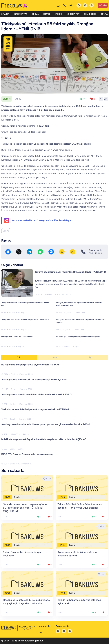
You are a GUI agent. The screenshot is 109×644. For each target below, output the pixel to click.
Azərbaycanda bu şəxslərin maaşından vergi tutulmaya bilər (34, 379)
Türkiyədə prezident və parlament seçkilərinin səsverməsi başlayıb (80, 321)
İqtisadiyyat (21, 14)
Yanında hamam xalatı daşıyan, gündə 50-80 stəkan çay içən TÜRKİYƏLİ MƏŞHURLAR (25, 508)
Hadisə (58, 14)
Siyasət (5, 14)
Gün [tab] (19, 357)
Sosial (35, 14)
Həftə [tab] (54, 357)
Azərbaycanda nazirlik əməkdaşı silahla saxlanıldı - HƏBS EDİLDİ (37, 394)
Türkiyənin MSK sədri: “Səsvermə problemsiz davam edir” (26, 319)
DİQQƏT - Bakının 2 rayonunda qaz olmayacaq (27, 454)
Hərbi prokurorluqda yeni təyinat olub (17, 336)
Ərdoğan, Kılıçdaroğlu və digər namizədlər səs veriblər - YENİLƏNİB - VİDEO (79, 304)
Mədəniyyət (73, 14)
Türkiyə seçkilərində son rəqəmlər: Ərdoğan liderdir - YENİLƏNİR (70, 272)
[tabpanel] (54, 414)
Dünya (104, 14)
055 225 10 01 (96, 253)
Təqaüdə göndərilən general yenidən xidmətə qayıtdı (78, 336)
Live (103, 5)
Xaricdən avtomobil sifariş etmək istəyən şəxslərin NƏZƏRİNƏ (35, 409)
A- (101, 99)
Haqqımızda (44, 626)
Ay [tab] (90, 357)
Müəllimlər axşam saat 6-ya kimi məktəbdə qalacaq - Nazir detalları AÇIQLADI (44, 439)
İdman (47, 14)
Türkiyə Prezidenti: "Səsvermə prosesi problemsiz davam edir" (25, 304)
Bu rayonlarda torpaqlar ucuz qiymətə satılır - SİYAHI (30, 365)
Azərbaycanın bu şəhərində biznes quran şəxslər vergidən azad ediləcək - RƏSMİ (46, 424)
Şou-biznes (90, 14)
